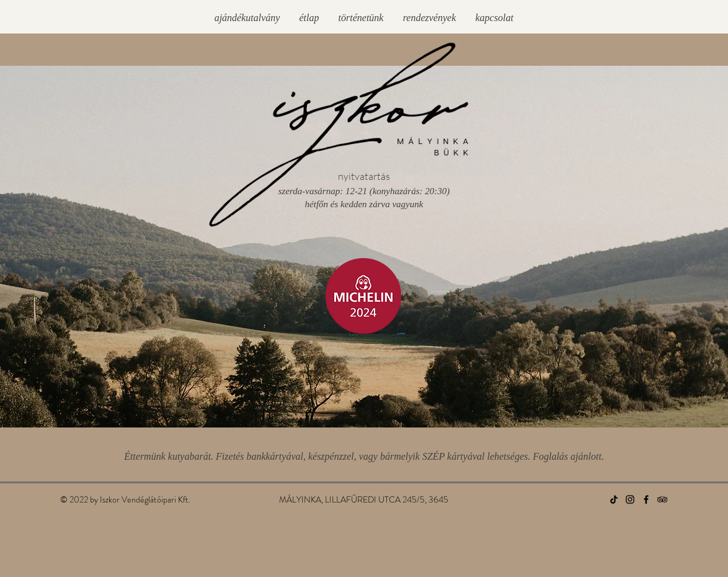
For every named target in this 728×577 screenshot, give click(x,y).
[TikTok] (614, 499)
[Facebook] (646, 499)
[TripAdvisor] (662, 499)
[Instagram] (630, 499)
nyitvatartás (364, 176)
